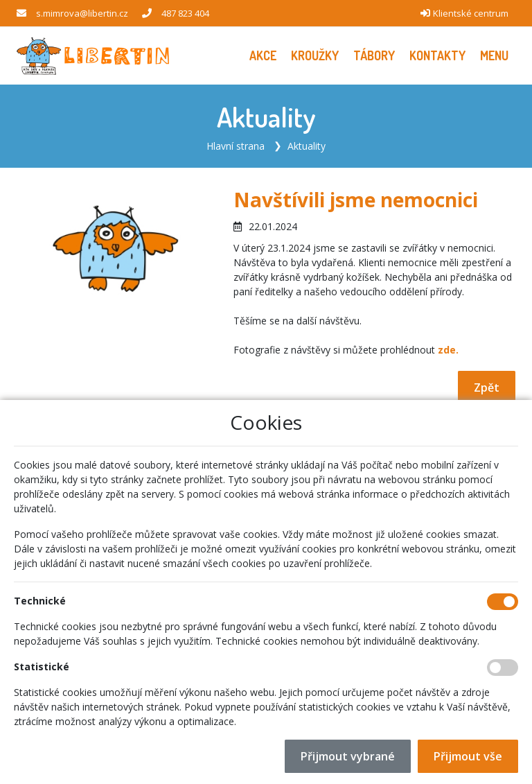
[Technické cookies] (503, 602)
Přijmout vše (468, 756)
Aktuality (307, 146)
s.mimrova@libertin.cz (82, 13)
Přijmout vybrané (348, 756)
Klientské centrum (471, 13)
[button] (494, 56)
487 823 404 (185, 13)
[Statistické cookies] (503, 668)
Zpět (487, 387)
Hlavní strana (236, 146)
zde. (448, 350)
